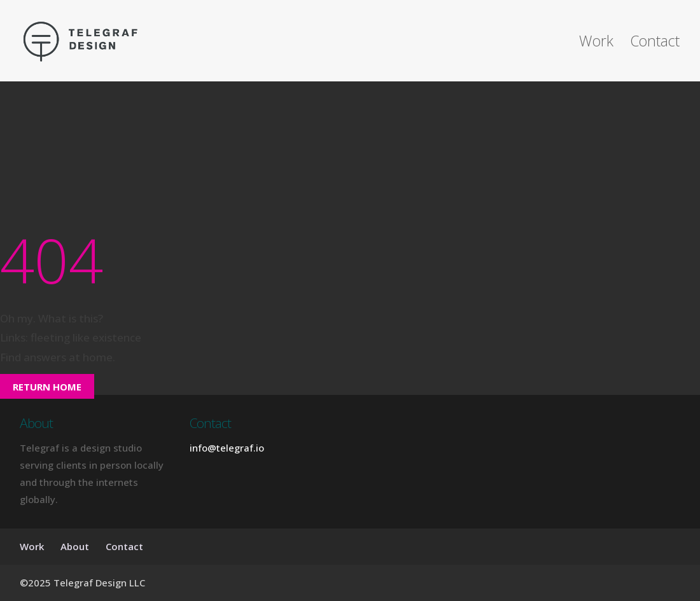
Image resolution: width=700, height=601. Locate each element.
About (75, 546)
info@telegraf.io (227, 448)
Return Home (47, 387)
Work (596, 44)
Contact (655, 44)
